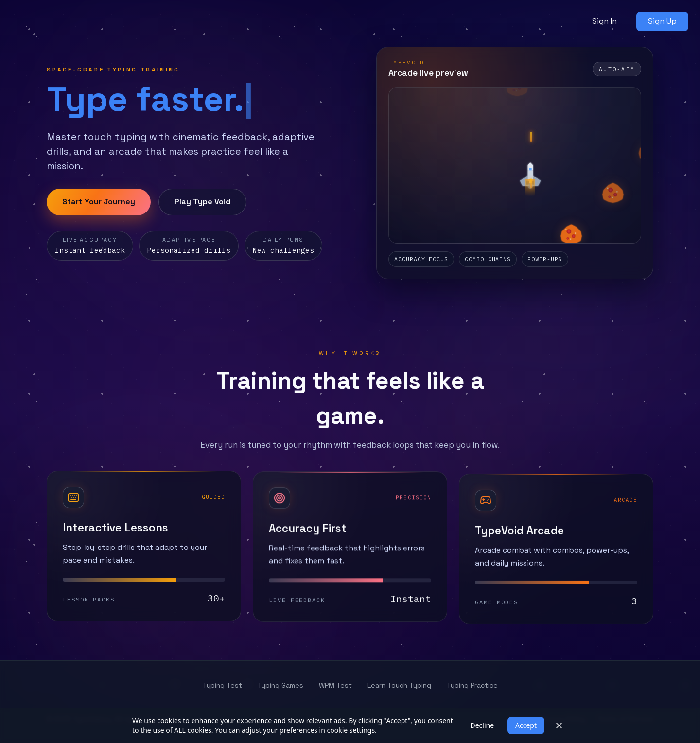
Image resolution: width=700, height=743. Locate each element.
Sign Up (662, 21)
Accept (526, 725)
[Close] (559, 725)
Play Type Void (202, 202)
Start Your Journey (99, 202)
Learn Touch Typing (399, 685)
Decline (482, 725)
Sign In (604, 21)
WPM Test (335, 685)
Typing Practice (472, 685)
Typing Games (280, 685)
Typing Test (222, 685)
